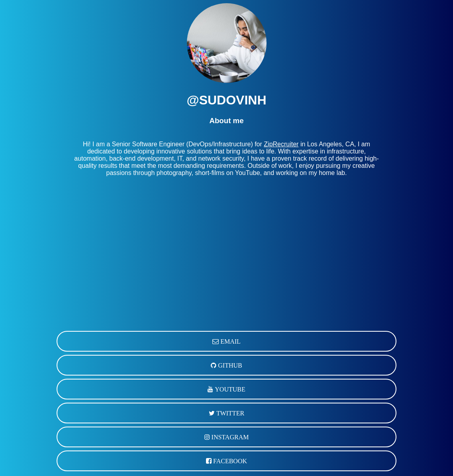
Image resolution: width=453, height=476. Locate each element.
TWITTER (229, 413)
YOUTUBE (229, 389)
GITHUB (229, 365)
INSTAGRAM (229, 437)
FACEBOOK (229, 461)
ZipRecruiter (281, 144)
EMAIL (230, 341)
